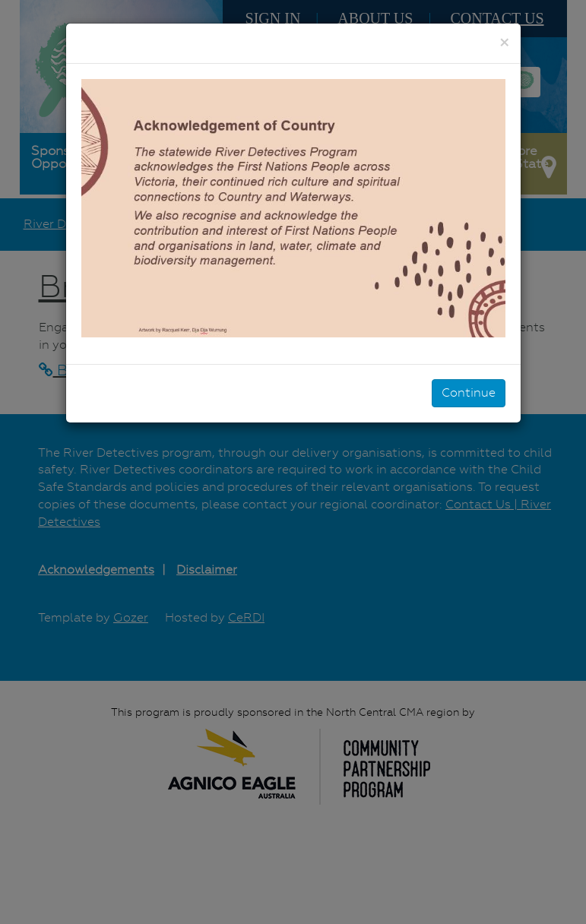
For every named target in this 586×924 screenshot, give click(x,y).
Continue (469, 392)
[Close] (504, 43)
